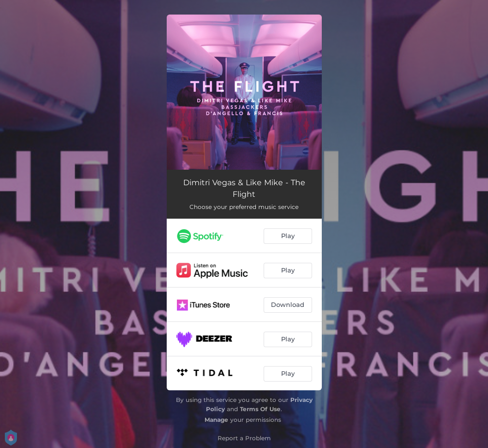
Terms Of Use (260, 409)
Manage (216, 420)
